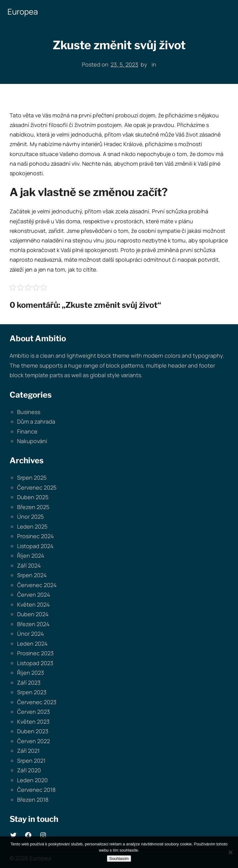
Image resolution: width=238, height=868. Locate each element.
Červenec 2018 (36, 790)
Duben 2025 (33, 497)
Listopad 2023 (35, 663)
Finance (27, 431)
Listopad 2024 (35, 546)
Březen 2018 (33, 800)
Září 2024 (29, 565)
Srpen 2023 (32, 692)
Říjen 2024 (31, 556)
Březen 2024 (33, 624)
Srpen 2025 (32, 478)
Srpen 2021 (31, 761)
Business (29, 412)
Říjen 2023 (31, 673)
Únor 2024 (31, 634)
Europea (23, 12)
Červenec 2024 (37, 585)
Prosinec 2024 (35, 536)
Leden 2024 (32, 643)
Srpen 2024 (32, 575)
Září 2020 (29, 770)
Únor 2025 (30, 517)
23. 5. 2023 (124, 64)
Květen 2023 (33, 722)
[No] (230, 852)
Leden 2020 (32, 780)
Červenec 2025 (37, 487)
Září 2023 (29, 683)
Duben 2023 (33, 731)
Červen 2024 (34, 595)
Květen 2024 (33, 604)
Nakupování (32, 441)
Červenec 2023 (37, 702)
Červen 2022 (33, 741)
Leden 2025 (32, 526)
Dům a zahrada (36, 421)
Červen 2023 (33, 712)
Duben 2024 (33, 614)
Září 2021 (28, 751)
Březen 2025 (33, 507)
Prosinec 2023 (35, 653)
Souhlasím (119, 859)
